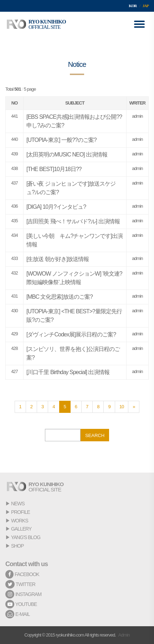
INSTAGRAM (23, 594)
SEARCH (95, 435)
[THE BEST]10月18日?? (54, 169)
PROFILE (20, 512)
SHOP (17, 546)
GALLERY (21, 529)
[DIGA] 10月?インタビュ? (56, 207)
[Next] (134, 407)
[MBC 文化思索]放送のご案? (60, 297)
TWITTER (20, 584)
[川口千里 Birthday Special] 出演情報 (68, 372)
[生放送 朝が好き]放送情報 (58, 259)
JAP (146, 6)
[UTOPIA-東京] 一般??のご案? (61, 140)
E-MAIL (18, 614)
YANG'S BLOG (26, 537)
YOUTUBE (21, 604)
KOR (133, 6)
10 (122, 407)
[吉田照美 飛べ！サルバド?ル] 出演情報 (73, 221)
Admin (124, 635)
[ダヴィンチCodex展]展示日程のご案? (71, 334)
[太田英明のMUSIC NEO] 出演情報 (67, 155)
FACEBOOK (22, 574)
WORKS (20, 521)
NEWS (18, 504)
